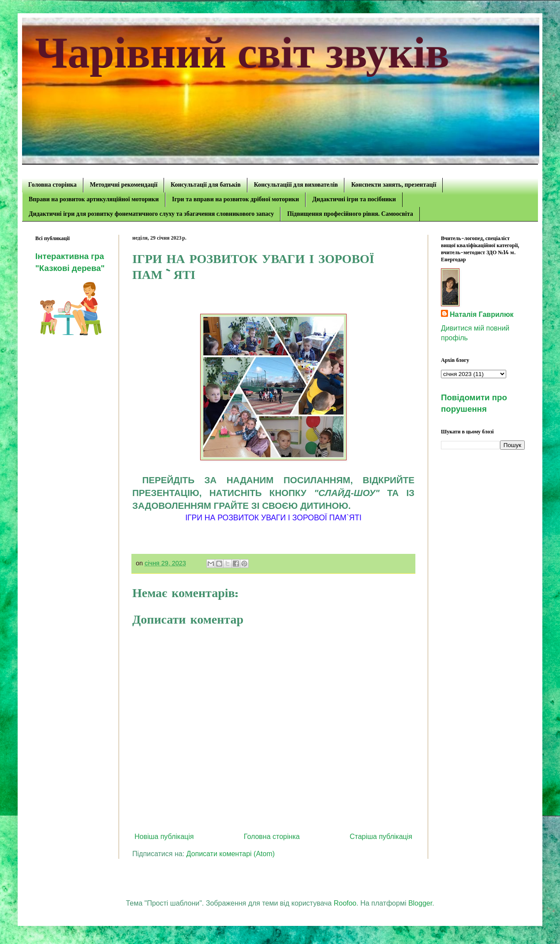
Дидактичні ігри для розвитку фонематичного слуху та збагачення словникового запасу (151, 214)
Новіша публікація (164, 837)
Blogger (420, 903)
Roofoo (345, 903)
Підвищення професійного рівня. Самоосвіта (350, 214)
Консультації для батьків (206, 185)
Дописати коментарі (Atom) (231, 854)
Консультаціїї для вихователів (296, 185)
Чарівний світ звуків (242, 53)
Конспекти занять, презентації (394, 185)
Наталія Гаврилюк (482, 314)
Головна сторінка (52, 185)
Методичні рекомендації (124, 185)
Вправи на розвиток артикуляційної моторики (94, 199)
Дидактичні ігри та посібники (354, 199)
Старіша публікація (381, 837)
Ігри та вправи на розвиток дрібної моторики (235, 199)
